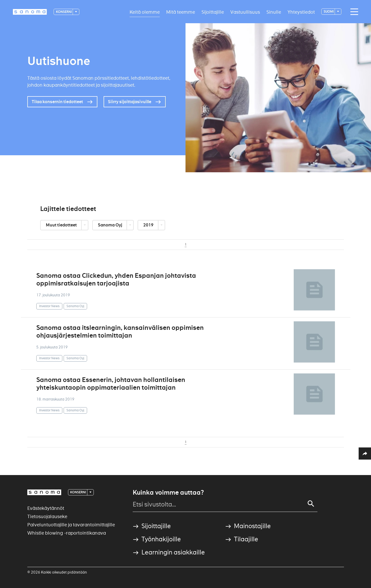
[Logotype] (30, 12)
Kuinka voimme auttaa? (168, 493)
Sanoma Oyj (110, 225)
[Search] (311, 504)
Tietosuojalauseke (47, 516)
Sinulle (274, 12)
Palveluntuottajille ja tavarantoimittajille (71, 525)
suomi (329, 11)
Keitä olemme (145, 12)
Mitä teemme (181, 12)
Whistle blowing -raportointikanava (67, 533)
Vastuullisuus (245, 12)
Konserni (64, 12)
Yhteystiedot (301, 12)
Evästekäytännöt (46, 508)
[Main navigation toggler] (353, 12)
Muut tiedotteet (62, 225)
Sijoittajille (213, 12)
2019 (149, 225)
